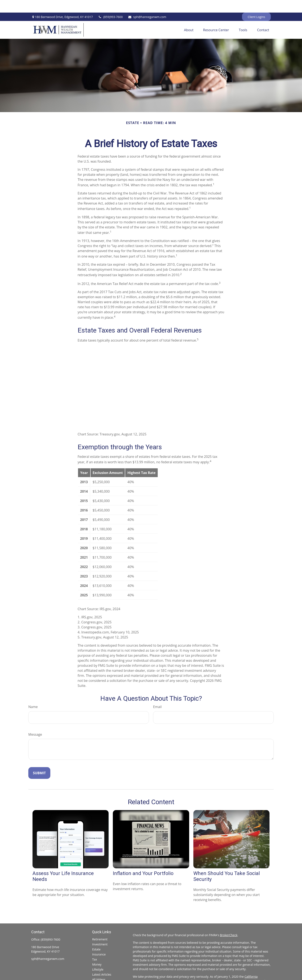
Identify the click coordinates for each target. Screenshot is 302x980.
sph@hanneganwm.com (147, 4)
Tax (94, 947)
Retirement (100, 927)
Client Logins (256, 4)
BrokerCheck (229, 922)
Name (33, 694)
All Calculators (102, 972)
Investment (100, 932)
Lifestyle (98, 957)
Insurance (99, 942)
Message (35, 722)
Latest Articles (102, 962)
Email (157, 694)
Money (97, 952)
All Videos (99, 967)
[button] (189, 17)
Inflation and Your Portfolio (143, 861)
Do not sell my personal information (157, 973)
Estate (96, 937)
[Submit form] (39, 760)
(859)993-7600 (110, 4)
